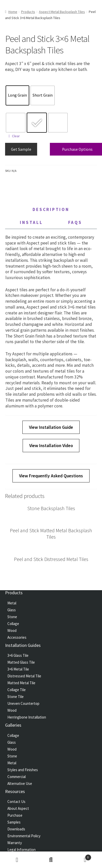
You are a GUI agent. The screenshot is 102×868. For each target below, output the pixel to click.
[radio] (17, 95)
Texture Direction (15, 83)
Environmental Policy (24, 836)
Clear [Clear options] (16, 136)
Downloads (16, 829)
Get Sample (21, 149)
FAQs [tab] (75, 222)
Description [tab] (51, 209)
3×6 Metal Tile (18, 669)
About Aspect (18, 808)
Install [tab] (31, 222)
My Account (17, 860)
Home (13, 12)
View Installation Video (51, 446)
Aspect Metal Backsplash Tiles (62, 12)
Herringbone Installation (27, 717)
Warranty (15, 843)
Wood (12, 630)
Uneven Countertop (23, 703)
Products (28, 12)
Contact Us (16, 802)
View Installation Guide (51, 427)
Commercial (17, 777)
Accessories (17, 637)
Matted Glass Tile (21, 662)
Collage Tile (17, 690)
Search (51, 860)
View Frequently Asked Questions (51, 476)
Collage (13, 624)
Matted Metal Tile (21, 683)
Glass (12, 610)
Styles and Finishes (23, 770)
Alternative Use (20, 783)
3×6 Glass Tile (18, 655)
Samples (14, 822)
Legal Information (21, 850)
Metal (12, 603)
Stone (12, 617)
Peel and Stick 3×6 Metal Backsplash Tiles (29, 111)
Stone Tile (16, 697)
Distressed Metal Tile (24, 676)
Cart (79, 856)
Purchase (15, 815)
